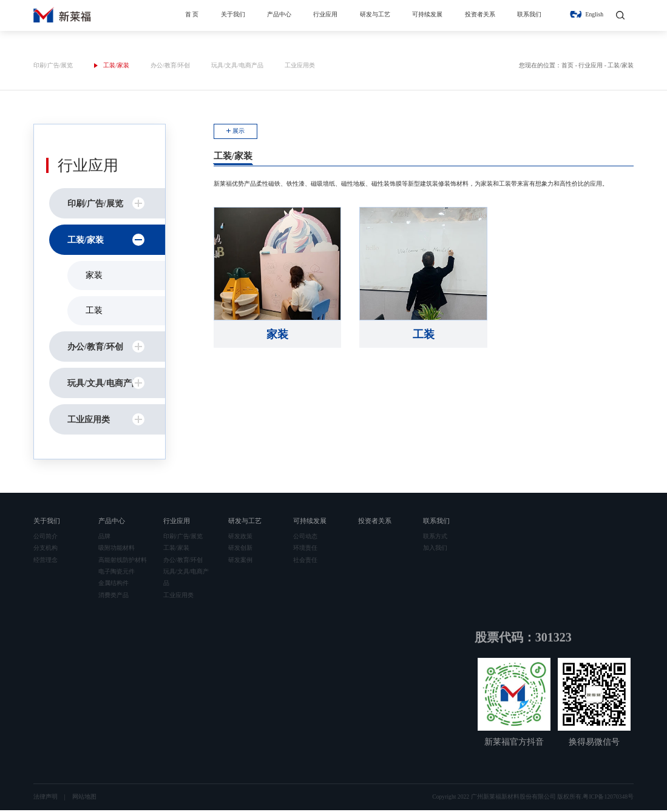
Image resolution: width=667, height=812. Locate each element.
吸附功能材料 (117, 550)
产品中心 (279, 14)
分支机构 (46, 550)
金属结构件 (113, 585)
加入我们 (435, 550)
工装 (94, 312)
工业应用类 (300, 67)
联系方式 (435, 537)
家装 (94, 277)
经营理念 (46, 561)
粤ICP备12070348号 (608, 798)
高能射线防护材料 (123, 561)
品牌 (104, 537)
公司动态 (305, 537)
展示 (239, 133)
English (595, 14)
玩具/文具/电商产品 (237, 67)
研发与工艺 (375, 14)
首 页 (192, 14)
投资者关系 (480, 14)
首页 (567, 67)
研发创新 (240, 550)
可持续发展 (427, 14)
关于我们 (233, 14)
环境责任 (305, 550)
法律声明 (46, 798)
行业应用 (325, 14)
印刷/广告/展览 (53, 67)
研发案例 (240, 561)
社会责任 (305, 561)
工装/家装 (116, 67)
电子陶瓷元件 (117, 573)
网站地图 (84, 798)
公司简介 (46, 537)
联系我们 (529, 14)
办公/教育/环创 (170, 67)
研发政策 (240, 537)
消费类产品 (113, 596)
